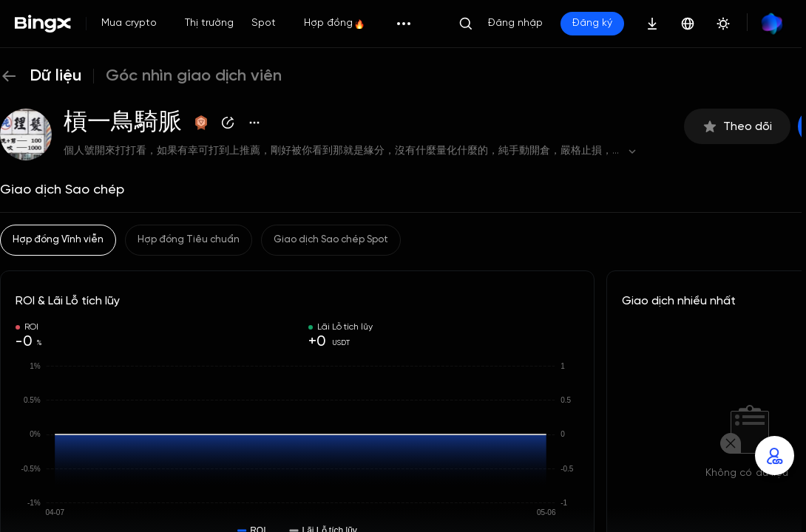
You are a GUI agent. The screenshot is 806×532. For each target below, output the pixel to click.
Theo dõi (737, 126)
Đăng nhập (515, 23)
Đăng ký (592, 23)
